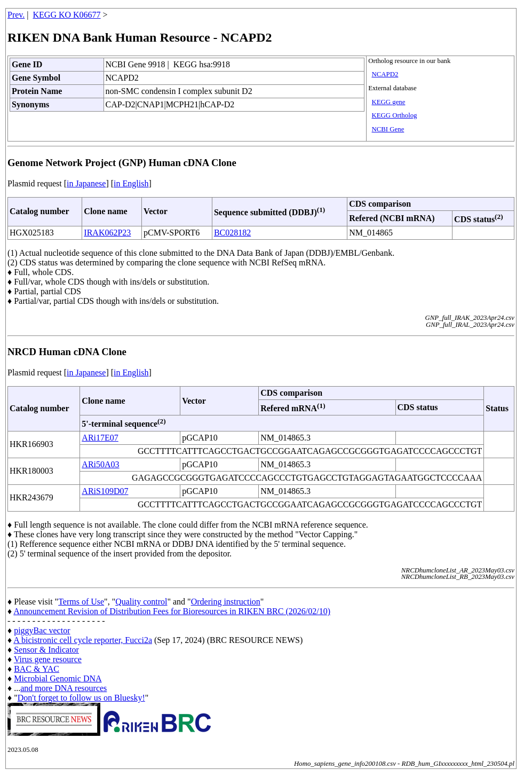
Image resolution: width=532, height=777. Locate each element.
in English (131, 183)
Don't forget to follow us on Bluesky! (81, 698)
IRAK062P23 (107, 233)
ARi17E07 (100, 438)
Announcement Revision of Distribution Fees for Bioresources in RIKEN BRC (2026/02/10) (172, 611)
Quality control (141, 602)
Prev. (16, 15)
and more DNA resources (63, 688)
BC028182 (232, 233)
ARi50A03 (100, 464)
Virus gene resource (48, 659)
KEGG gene (389, 102)
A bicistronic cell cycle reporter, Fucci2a (83, 640)
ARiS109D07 (105, 491)
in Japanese (86, 183)
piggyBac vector (42, 630)
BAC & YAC (37, 669)
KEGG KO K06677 (67, 15)
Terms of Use (81, 602)
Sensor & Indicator (46, 650)
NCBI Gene (388, 129)
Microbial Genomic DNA (58, 678)
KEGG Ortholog (395, 115)
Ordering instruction (226, 602)
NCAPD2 (385, 74)
